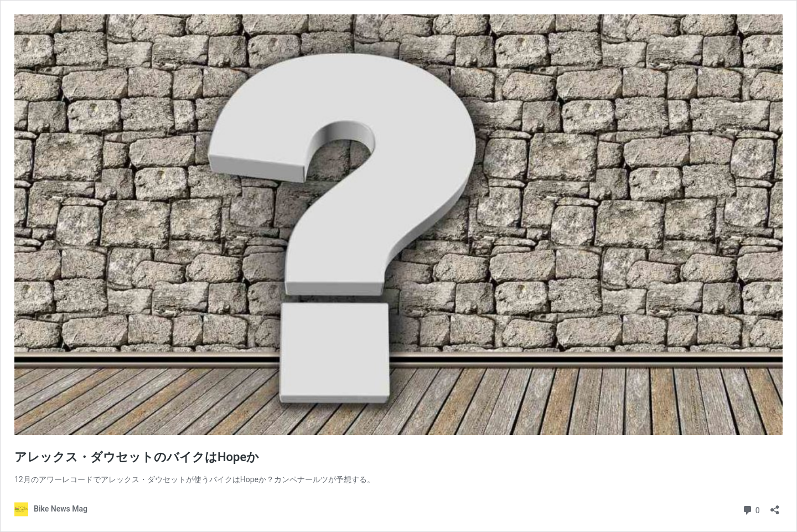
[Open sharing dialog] (775, 506)
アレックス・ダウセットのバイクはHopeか (137, 457)
